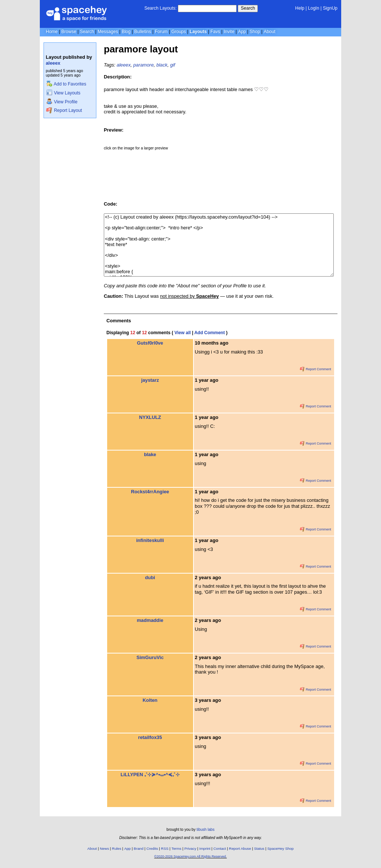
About (270, 32)
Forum (161, 32)
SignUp (330, 8)
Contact (220, 848)
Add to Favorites (66, 84)
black (162, 65)
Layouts (198, 32)
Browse (69, 32)
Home (52, 32)
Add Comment (209, 333)
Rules (117, 848)
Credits (152, 848)
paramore (143, 65)
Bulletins (143, 32)
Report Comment (316, 369)
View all (183, 333)
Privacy (190, 848)
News (104, 848)
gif (173, 65)
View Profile (62, 102)
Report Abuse (240, 848)
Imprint (205, 848)
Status (259, 848)
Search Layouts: (161, 8)
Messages (108, 32)
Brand (138, 848)
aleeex (53, 63)
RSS (165, 848)
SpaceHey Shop (281, 848)
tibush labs (205, 830)
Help (300, 8)
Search (248, 8)
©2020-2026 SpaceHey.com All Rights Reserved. (190, 856)
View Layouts (63, 93)
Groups (178, 32)
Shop (255, 32)
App (242, 32)
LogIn (314, 8)
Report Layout (64, 110)
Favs (215, 32)
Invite (229, 32)
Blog (126, 32)
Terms (177, 848)
